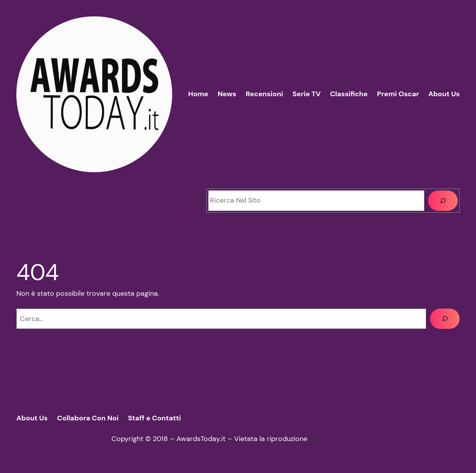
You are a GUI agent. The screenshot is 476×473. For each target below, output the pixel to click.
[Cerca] (443, 201)
